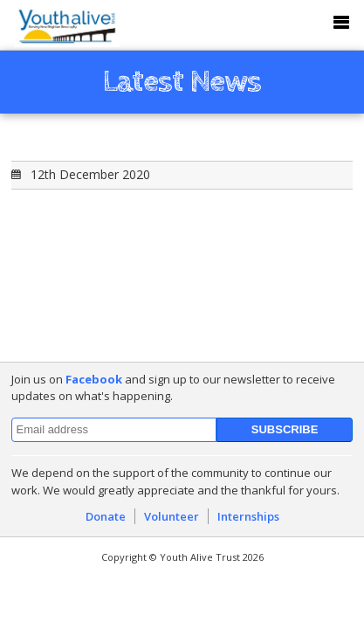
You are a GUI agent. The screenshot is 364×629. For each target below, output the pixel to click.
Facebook (94, 379)
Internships (248, 516)
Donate (106, 516)
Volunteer (172, 516)
